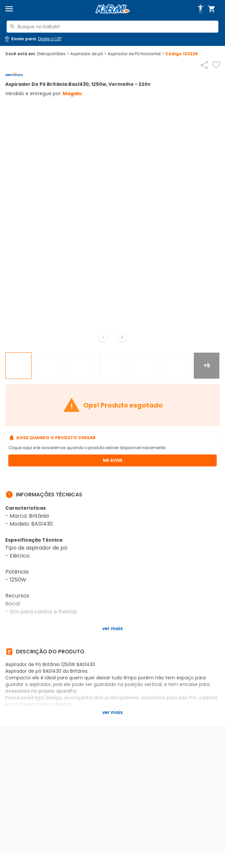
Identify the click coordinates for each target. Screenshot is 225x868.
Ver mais (112, 628)
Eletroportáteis (53, 54)
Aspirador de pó (88, 54)
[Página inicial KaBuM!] (112, 9)
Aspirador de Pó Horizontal (136, 54)
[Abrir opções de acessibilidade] (200, 9)
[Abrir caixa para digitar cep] (33, 39)
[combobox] (112, 27)
